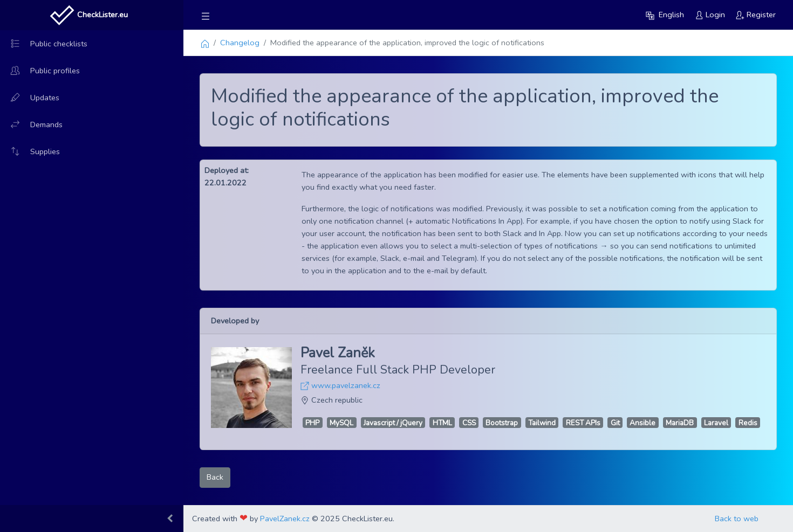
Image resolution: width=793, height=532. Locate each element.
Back (215, 477)
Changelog (240, 43)
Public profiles (40, 71)
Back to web (737, 519)
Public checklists (44, 44)
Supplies (30, 151)
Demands (31, 125)
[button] (665, 15)
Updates (30, 98)
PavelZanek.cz (285, 519)
